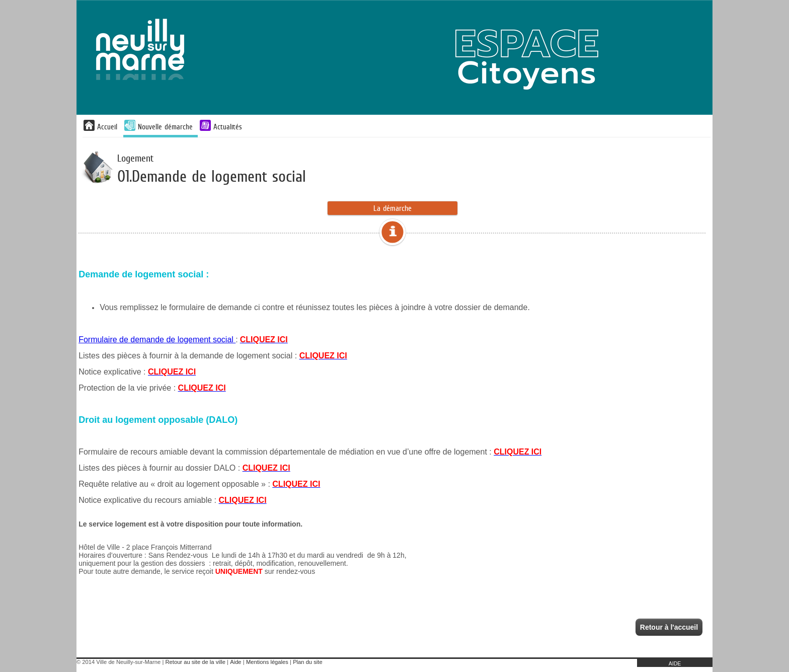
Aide (235, 662)
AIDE (675, 663)
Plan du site (307, 662)
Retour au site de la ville (195, 662)
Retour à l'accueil (669, 627)
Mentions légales (267, 662)
